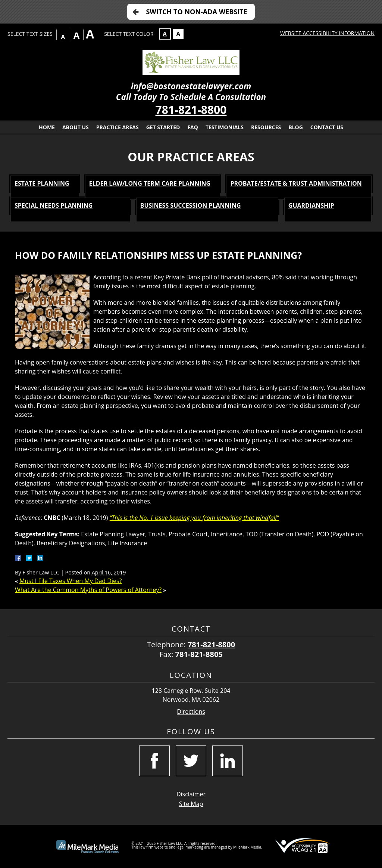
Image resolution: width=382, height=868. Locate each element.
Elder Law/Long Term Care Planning (150, 183)
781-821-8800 (191, 110)
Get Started (163, 127)
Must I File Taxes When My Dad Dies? (71, 581)
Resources (266, 127)
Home (47, 127)
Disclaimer (191, 794)
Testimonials (225, 127)
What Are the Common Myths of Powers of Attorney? (88, 590)
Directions (191, 712)
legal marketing (190, 847)
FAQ (193, 127)
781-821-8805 (199, 654)
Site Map (191, 804)
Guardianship (311, 205)
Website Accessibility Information (327, 33)
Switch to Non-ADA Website (196, 12)
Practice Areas (118, 127)
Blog (296, 127)
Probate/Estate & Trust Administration (296, 183)
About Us (76, 127)
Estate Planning (42, 183)
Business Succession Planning (191, 205)
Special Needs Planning (54, 205)
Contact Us (327, 127)
